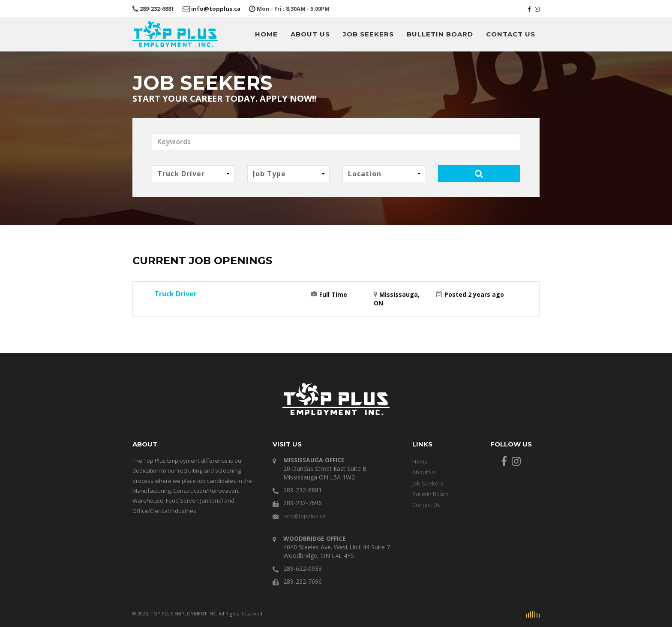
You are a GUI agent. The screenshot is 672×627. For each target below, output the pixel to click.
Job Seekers (375, 34)
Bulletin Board (445, 34)
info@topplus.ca (206, 8)
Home (277, 34)
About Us (318, 34)
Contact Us (512, 34)
